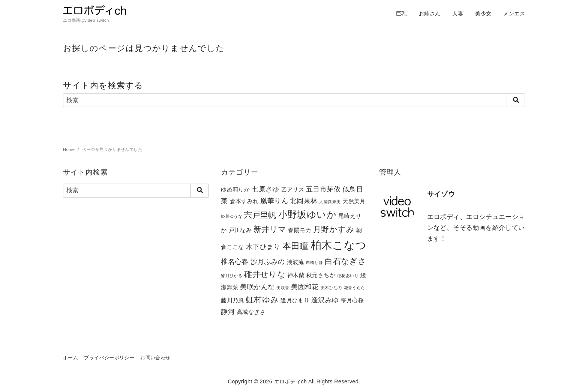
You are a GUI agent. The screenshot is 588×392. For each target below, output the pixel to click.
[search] (516, 100)
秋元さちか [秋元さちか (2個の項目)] (321, 275)
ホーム (70, 358)
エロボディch (291, 381)
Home (70, 149)
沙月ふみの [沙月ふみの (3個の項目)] (268, 262)
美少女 (483, 14)
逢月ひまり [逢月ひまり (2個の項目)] (295, 300)
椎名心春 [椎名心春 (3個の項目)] (235, 262)
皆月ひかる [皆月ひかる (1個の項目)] (232, 276)
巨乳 (401, 14)
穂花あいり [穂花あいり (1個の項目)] (348, 276)
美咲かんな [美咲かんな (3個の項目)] (257, 287)
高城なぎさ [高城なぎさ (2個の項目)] (251, 312)
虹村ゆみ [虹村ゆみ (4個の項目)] (262, 299)
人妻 (458, 14)
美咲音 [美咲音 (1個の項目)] (283, 288)
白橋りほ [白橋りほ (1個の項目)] (315, 262)
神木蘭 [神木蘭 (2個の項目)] (296, 275)
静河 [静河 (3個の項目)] (228, 311)
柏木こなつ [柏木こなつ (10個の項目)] (339, 245)
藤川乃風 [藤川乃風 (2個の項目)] (232, 300)
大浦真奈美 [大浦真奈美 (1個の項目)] (330, 202)
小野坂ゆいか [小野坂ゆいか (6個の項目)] (307, 215)
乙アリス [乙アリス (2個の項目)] (293, 189)
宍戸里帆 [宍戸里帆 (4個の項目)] (260, 215)
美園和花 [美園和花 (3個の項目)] (305, 287)
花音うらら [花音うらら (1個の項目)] (355, 288)
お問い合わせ (155, 358)
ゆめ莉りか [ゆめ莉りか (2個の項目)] (235, 189)
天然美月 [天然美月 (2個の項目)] (354, 201)
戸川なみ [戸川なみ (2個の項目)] (240, 230)
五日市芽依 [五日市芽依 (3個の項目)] (323, 189)
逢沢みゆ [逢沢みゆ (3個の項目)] (325, 300)
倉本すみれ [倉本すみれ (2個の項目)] (244, 201)
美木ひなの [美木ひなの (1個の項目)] (331, 288)
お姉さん (430, 14)
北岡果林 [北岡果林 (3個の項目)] (304, 201)
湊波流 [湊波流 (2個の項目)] (295, 262)
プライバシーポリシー (109, 358)
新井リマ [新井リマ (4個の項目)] (270, 229)
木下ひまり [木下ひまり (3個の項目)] (263, 247)
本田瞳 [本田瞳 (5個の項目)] (295, 246)
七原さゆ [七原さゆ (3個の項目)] (265, 189)
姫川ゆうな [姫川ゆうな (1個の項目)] (232, 216)
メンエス (514, 14)
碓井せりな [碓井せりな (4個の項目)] (265, 274)
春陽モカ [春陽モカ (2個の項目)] (300, 230)
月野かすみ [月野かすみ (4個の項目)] (334, 229)
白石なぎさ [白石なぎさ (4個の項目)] (345, 261)
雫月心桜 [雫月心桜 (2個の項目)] (352, 300)
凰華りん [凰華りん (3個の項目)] (274, 201)
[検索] (294, 100)
